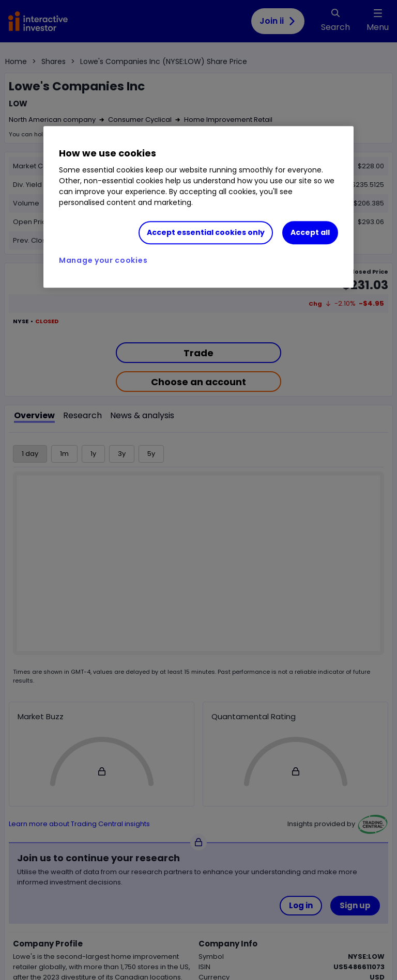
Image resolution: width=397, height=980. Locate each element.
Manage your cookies (103, 260)
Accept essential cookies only (206, 232)
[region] (198, 207)
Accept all (310, 232)
